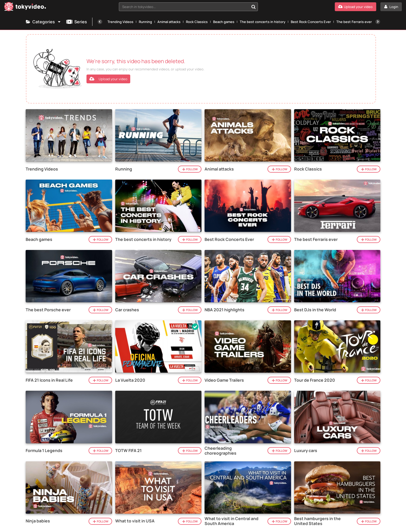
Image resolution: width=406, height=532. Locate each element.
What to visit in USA (135, 521)
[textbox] (184, 7)
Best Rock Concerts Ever (311, 22)
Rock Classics (197, 22)
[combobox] (189, 7)
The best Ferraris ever (354, 22)
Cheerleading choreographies (220, 451)
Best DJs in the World (315, 310)
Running (145, 22)
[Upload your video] (356, 7)
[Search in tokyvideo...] (253, 7)
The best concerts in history (263, 22)
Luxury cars (306, 451)
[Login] (391, 7)
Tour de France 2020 (315, 380)
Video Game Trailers (224, 380)
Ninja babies (38, 521)
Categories (44, 22)
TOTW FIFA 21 (128, 451)
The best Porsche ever (48, 310)
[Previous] (100, 22)
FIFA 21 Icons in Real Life (49, 380)
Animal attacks (169, 22)
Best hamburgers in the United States (317, 521)
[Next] (378, 22)
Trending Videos (120, 22)
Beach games (224, 22)
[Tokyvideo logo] (25, 8)
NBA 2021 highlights (224, 310)
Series (77, 22)
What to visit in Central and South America (231, 521)
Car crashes (127, 310)
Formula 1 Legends (44, 451)
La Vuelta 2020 (130, 380)
